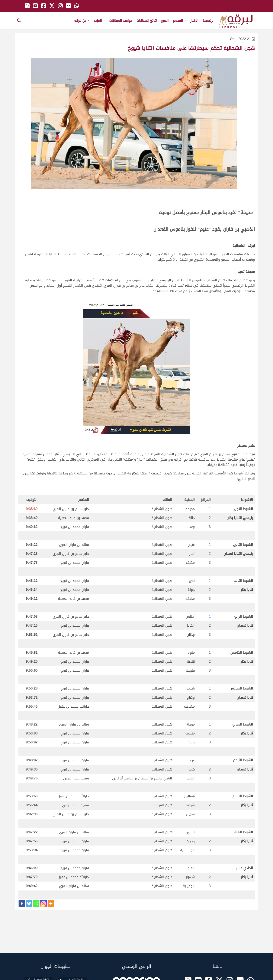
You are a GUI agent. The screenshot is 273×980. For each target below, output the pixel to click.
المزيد (99, 21)
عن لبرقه (82, 21)
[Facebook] (22, 903)
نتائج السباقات (147, 21)
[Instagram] (44, 903)
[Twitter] (29, 903)
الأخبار (194, 21)
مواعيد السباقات (121, 21)
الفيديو (179, 21)
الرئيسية (208, 21)
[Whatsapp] (36, 903)
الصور (165, 21)
